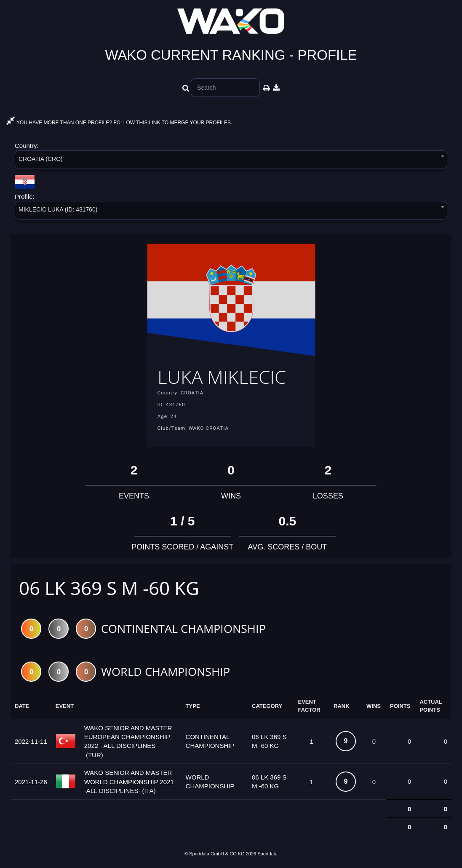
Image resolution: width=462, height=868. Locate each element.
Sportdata (267, 854)
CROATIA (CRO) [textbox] (41, 159)
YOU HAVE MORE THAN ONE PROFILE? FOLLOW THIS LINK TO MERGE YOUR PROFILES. (119, 123)
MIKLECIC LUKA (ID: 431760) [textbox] (58, 209)
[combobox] (231, 161)
